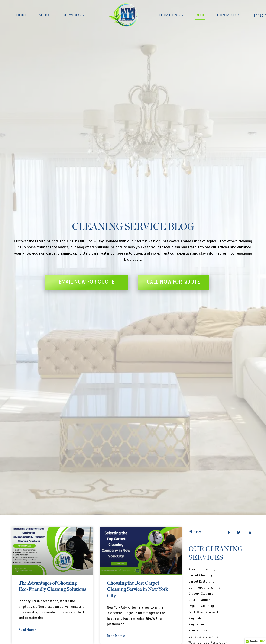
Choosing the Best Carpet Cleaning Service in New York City (138, 589)
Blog (200, 15)
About (45, 15)
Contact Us (229, 15)
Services (74, 15)
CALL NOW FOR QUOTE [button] (174, 282)
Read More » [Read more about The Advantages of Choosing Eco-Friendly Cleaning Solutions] (28, 630)
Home (22, 15)
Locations (171, 15)
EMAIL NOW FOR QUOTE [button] (87, 282)
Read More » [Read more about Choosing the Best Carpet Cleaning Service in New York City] (116, 636)
